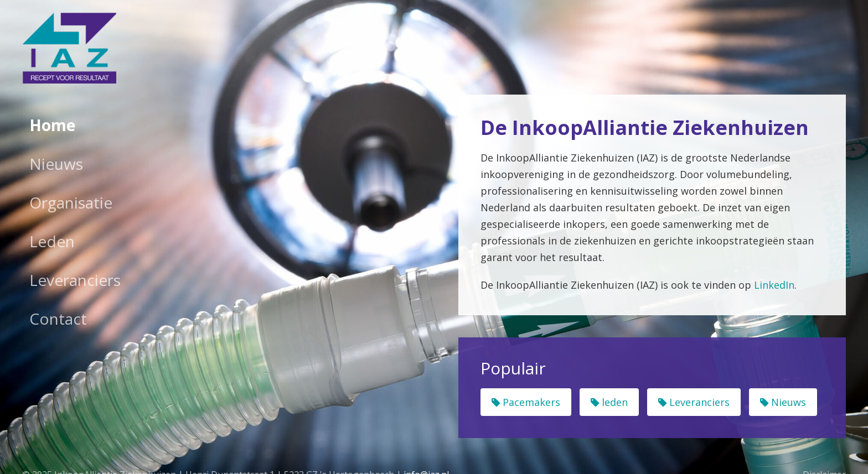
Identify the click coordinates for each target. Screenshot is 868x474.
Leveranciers (75, 280)
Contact (58, 319)
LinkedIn (774, 285)
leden (609, 402)
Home (52, 125)
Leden (52, 241)
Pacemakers (526, 402)
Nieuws (56, 164)
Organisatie (71, 202)
